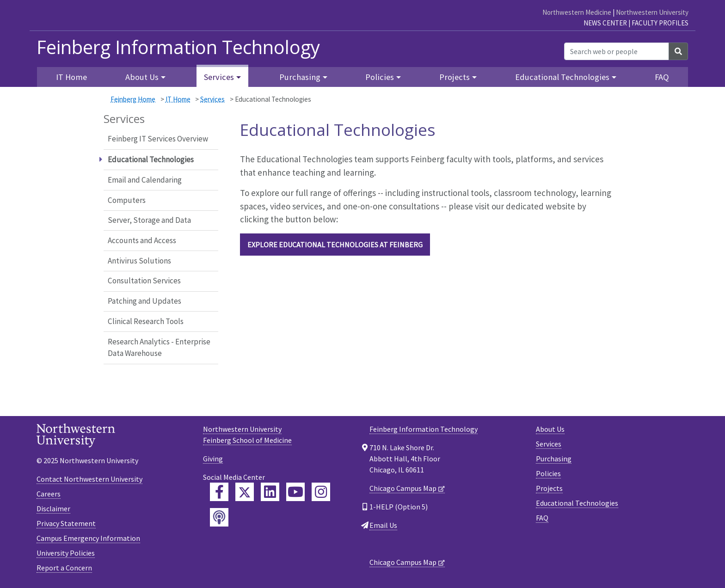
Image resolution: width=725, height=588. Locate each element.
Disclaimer (53, 508)
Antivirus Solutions (139, 261)
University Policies (66, 553)
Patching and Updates (144, 301)
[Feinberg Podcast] (219, 517)
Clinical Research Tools (146, 321)
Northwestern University (652, 12)
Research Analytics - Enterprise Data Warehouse (159, 348)
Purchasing (554, 459)
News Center (605, 23)
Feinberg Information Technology (178, 47)
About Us (550, 429)
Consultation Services (144, 281)
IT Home (178, 99)
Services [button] (219, 77)
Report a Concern (64, 568)
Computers (127, 200)
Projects (549, 488)
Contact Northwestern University (89, 479)
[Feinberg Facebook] (219, 492)
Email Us (383, 525)
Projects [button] (455, 77)
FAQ (662, 77)
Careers (49, 494)
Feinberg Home (133, 99)
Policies (548, 473)
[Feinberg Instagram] (321, 492)
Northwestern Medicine (577, 12)
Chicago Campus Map (403, 488)
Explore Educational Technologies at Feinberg (335, 245)
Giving (213, 459)
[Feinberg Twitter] (245, 492)
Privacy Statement (66, 523)
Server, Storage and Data (149, 220)
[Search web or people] (617, 51)
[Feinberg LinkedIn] (270, 492)
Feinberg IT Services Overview (158, 139)
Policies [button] (380, 77)
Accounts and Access (142, 240)
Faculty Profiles (660, 23)
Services (212, 99)
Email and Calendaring (145, 180)
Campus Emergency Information (88, 538)
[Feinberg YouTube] (295, 492)
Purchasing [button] (300, 77)
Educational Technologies (577, 503)
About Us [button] (142, 77)
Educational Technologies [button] (562, 77)
